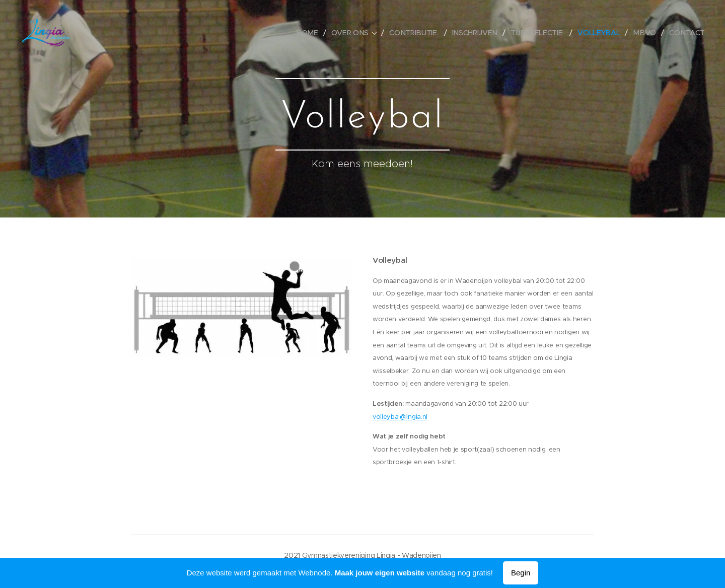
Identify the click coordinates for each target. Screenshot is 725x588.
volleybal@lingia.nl (400, 417)
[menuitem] (312, 33)
